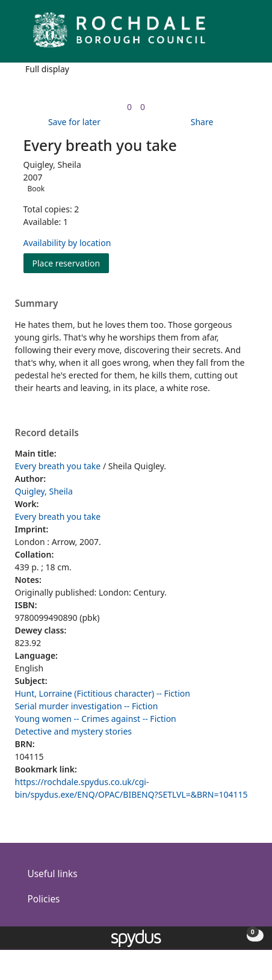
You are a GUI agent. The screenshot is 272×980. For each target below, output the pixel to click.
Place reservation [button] (71, 263)
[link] (129, 107)
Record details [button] (47, 433)
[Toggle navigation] (245, 35)
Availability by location (67, 243)
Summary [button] (37, 304)
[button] (230, 35)
